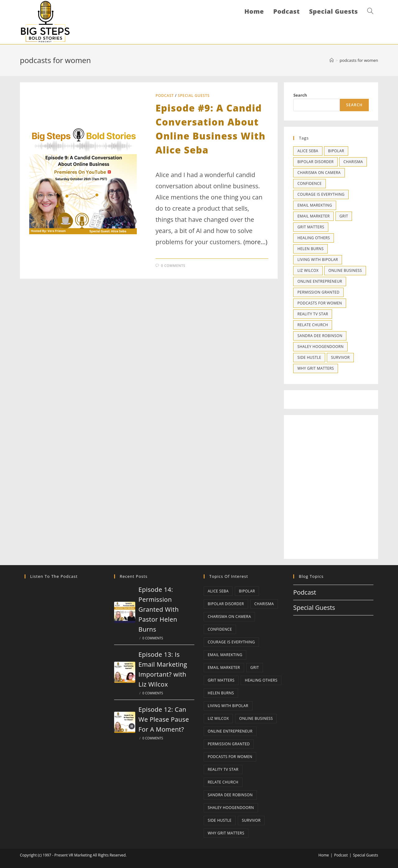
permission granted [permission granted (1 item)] (318, 292)
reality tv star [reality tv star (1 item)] (313, 314)
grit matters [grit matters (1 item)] (311, 227)
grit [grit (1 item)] (344, 216)
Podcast (165, 96)
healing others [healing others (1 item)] (314, 238)
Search (300, 95)
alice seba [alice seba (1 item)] (308, 151)
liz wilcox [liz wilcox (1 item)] (308, 270)
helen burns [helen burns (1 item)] (310, 249)
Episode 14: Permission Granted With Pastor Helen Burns (159, 609)
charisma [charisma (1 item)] (353, 162)
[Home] (332, 60)
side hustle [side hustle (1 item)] (309, 357)
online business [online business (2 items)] (345, 270)
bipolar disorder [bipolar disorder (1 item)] (315, 162)
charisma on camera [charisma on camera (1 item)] (319, 173)
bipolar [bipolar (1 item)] (336, 151)
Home (324, 855)
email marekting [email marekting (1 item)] (315, 205)
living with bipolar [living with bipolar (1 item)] (318, 260)
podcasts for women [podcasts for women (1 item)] (319, 303)
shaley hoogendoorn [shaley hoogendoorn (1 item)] (320, 347)
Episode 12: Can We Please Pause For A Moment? (164, 719)
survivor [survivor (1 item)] (340, 357)
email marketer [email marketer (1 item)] (313, 216)
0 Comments (173, 265)
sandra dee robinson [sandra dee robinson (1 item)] (320, 336)
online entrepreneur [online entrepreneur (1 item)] (320, 281)
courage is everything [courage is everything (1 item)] (321, 194)
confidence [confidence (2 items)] (309, 183)
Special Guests (194, 96)
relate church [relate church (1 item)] (313, 325)
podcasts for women (359, 60)
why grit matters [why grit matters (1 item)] (316, 368)
